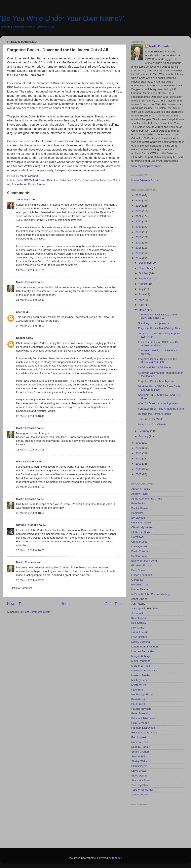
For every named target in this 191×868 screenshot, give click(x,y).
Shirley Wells (139, 761)
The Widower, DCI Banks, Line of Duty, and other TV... (158, 316)
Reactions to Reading (144, 733)
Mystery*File (139, 685)
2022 (139, 216)
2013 (139, 443)
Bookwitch (137, 513)
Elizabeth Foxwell (142, 565)
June (142, 294)
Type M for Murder (142, 790)
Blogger (117, 858)
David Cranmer (140, 551)
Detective (53, 180)
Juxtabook (137, 613)
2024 (139, 206)
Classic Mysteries (142, 527)
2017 (139, 243)
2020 (139, 227)
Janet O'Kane (139, 599)
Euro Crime (138, 570)
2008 (139, 469)
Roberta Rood (140, 742)
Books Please (140, 508)
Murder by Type (141, 666)
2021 (139, 221)
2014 (139, 258)
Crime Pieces (139, 542)
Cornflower (138, 537)
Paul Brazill (138, 704)
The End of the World (151, 419)
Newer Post (17, 604)
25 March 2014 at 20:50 (30, 550)
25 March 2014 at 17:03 (30, 487)
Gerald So (137, 580)
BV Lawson (138, 518)
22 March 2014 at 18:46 (30, 416)
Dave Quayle (139, 546)
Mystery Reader (141, 675)
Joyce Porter (19, 184)
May (142, 300)
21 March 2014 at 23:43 (30, 300)
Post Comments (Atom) (37, 612)
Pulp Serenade (140, 723)
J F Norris (22, 200)
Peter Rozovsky (141, 713)
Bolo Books (138, 503)
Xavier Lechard (140, 795)
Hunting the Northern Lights (154, 414)
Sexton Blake (139, 756)
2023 (139, 211)
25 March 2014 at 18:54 (30, 513)
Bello (19, 180)
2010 (139, 459)
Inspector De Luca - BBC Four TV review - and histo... (158, 344)
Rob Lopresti (139, 737)
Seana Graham (140, 752)
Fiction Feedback (142, 575)
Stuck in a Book (141, 780)
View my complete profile (146, 166)
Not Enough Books (143, 694)
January (144, 436)
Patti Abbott (138, 699)
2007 (139, 474)
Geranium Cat (140, 585)
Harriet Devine (140, 589)
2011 (139, 453)
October (144, 273)
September (146, 278)
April (142, 305)
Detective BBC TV (70, 180)
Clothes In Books (27, 525)
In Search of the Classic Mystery (151, 594)
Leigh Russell (139, 632)
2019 (139, 232)
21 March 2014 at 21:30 (30, 270)
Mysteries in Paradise (144, 670)
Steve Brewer (139, 771)
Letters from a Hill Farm (145, 647)
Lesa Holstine (139, 637)
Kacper (21, 338)
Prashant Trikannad (143, 718)
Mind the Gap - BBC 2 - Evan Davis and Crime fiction (159, 388)
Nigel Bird (137, 690)
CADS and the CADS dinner (155, 367)
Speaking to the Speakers (153, 323)
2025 (139, 200)
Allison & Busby (141, 489)
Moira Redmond (141, 661)
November (145, 268)
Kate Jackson (139, 618)
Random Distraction (143, 728)
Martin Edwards (26, 282)
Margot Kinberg (140, 656)
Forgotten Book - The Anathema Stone (161, 409)
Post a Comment (22, 588)
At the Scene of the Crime (147, 499)
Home (65, 604)
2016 (139, 248)
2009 (139, 464)
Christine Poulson (142, 523)
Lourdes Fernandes (143, 651)
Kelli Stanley (139, 623)
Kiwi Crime (138, 628)
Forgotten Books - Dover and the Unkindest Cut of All (158, 361)
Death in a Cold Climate (152, 424)
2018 (139, 237)
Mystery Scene (140, 680)
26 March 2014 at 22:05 (30, 580)
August (143, 284)
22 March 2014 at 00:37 (30, 326)
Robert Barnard (37, 184)
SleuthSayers (139, 766)
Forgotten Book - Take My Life (156, 381)
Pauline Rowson (141, 709)
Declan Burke (139, 556)
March (143, 310)
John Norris (138, 604)
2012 (139, 448)
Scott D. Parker (140, 747)
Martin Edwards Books (145, 180)
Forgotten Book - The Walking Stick (159, 328)
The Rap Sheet (140, 785)
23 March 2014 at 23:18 (30, 450)
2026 (139, 195)
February (144, 431)
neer (19, 312)
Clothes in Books (141, 532)
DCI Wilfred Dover (35, 180)
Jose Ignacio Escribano (145, 608)
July (141, 289)
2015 (139, 253)
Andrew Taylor (140, 494)
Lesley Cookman (141, 642)
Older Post (114, 604)
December (145, 263)
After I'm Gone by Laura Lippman (158, 403)
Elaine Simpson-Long (144, 561)
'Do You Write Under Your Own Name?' (62, 18)
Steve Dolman (140, 776)
